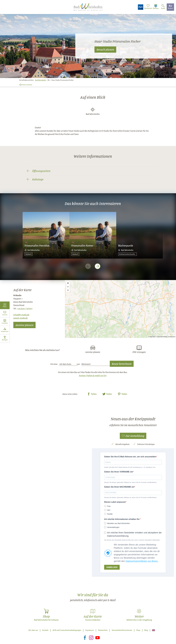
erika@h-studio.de (21, 315)
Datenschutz (103, 630)
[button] (133, 436)
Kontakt (45, 630)
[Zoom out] (68, 287)
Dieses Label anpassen (115, 502)
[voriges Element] (88, 266)
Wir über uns (33, 630)
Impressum (90, 630)
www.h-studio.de (20, 318)
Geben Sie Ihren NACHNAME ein (119, 487)
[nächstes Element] (98, 266)
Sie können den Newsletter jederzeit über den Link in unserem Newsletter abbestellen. (132, 540)
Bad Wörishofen (41, 80)
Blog (146, 630)
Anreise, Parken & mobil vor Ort (93, 376)
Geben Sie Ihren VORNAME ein (119, 472)
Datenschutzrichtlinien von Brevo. (142, 561)
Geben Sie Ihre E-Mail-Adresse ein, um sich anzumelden (130, 457)
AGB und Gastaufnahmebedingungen (67, 630)
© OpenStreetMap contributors (165, 337)
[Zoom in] (68, 283)
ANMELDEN (112, 567)
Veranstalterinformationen (122, 630)
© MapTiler (151, 337)
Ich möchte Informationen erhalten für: (122, 519)
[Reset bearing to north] (68, 290)
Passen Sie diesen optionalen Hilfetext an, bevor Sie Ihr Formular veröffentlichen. (131, 482)
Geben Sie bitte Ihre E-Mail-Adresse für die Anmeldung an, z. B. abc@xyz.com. (130, 467)
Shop (138, 630)
